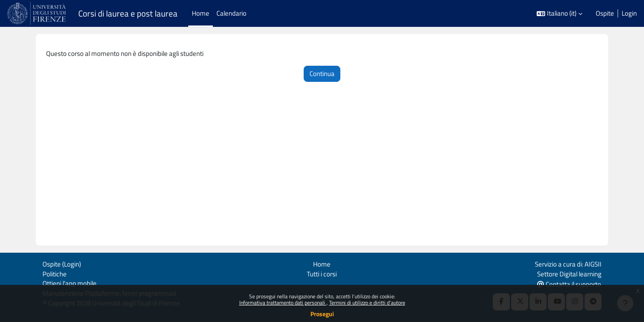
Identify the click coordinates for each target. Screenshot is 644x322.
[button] (559, 14)
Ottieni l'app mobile (70, 283)
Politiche (55, 273)
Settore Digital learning (569, 273)
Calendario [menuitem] (231, 13)
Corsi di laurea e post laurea (128, 13)
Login (629, 13)
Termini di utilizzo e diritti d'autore (367, 303)
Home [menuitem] (201, 13)
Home (322, 263)
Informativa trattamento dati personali (283, 303)
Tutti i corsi (322, 273)
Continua (322, 74)
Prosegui (322, 314)
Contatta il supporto (569, 283)
